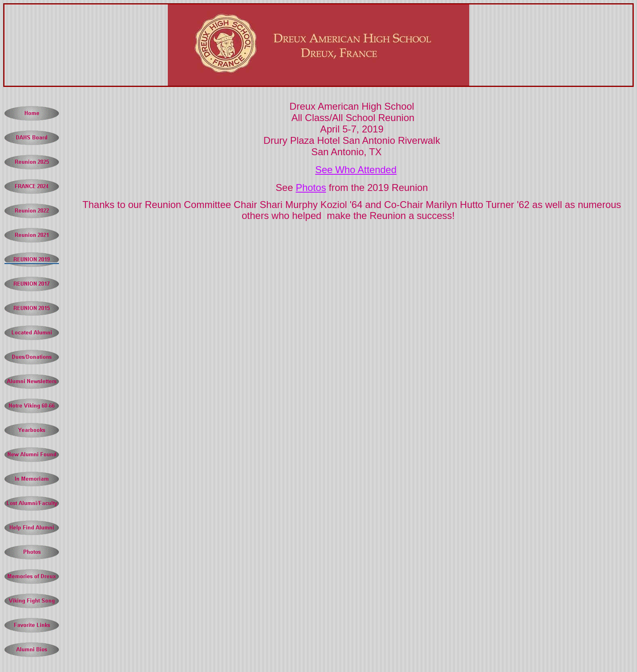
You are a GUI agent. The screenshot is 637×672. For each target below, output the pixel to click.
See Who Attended (356, 170)
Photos (311, 188)
